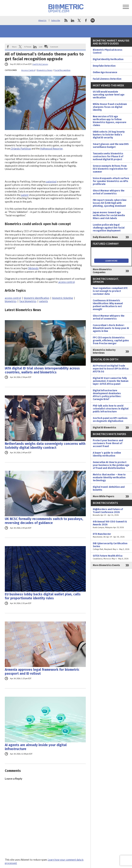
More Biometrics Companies (102, 271)
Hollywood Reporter (51, 149)
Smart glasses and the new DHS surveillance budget (111, 146)
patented (51, 182)
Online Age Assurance (105, 72)
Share (14, 47)
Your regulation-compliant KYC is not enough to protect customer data (110, 291)
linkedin (73, 20)
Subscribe (56, 20)
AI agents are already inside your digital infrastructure (36, 747)
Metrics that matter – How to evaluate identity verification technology (109, 478)
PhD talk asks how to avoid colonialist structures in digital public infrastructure (111, 409)
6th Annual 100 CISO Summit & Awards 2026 (111, 525)
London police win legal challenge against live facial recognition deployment (109, 228)
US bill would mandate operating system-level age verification (109, 95)
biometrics (11, 301)
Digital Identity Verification (108, 59)
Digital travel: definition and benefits (109, 488)
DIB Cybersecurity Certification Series (111, 546)
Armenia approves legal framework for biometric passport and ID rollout (42, 672)
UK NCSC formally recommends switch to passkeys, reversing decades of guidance (44, 521)
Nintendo (33, 268)
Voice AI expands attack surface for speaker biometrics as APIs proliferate (111, 181)
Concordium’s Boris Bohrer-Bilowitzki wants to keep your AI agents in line (111, 328)
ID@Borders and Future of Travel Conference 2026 (111, 512)
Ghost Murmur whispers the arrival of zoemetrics (109, 192)
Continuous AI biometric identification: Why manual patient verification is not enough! (108, 305)
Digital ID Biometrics (104, 428)
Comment (54, 47)
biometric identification (37, 298)
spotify (93, 20)
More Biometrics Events (106, 565)
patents (44, 301)
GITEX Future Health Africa (111, 557)
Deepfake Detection (104, 66)
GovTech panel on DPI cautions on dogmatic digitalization (110, 420)
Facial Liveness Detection (107, 79)
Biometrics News (45, 70)
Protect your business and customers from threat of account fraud (108, 443)
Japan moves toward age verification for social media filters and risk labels (109, 215)
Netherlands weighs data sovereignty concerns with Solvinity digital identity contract (45, 446)
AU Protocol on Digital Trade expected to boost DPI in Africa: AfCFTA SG (111, 369)
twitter (79, 20)
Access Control (28, 70)
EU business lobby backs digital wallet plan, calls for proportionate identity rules (43, 596)
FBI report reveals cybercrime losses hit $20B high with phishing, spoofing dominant (110, 203)
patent (25, 195)
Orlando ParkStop (21, 149)
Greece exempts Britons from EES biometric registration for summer (110, 169)
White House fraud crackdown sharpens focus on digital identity (110, 107)
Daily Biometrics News (105, 237)
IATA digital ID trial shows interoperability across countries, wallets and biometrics (42, 370)
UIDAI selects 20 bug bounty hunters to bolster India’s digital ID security (109, 135)
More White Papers (104, 496)
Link (41, 47)
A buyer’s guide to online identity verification (107, 454)
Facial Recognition (62, 70)
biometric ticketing (63, 298)
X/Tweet (28, 47)
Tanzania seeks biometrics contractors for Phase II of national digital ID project (108, 156)
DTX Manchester (111, 535)
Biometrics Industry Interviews (104, 351)
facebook (86, 20)
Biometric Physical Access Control (108, 51)
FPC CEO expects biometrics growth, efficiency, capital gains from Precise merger (111, 341)
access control (66, 282)
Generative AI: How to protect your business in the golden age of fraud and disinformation (111, 465)
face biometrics (28, 301)
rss (66, 20)
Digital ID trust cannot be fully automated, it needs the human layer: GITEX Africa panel (111, 381)
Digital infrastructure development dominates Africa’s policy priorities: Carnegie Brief (107, 395)
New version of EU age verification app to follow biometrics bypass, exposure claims (110, 121)
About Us (42, 20)
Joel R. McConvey (40, 64)
